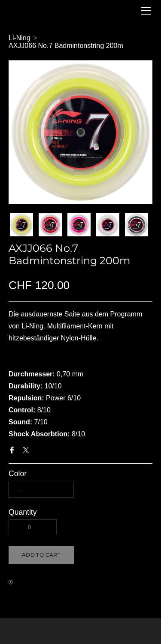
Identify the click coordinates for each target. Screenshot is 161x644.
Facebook (14, 452)
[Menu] (146, 11)
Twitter (27, 452)
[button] (41, 555)
